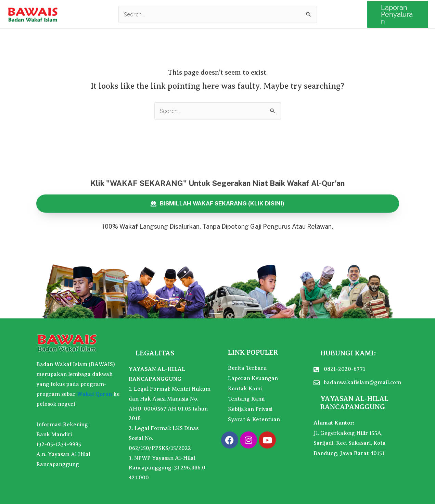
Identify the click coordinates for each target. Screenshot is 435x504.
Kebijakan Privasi (250, 409)
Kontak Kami (245, 389)
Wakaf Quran (94, 394)
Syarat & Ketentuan (254, 419)
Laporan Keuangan (253, 378)
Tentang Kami (246, 399)
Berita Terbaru (247, 368)
